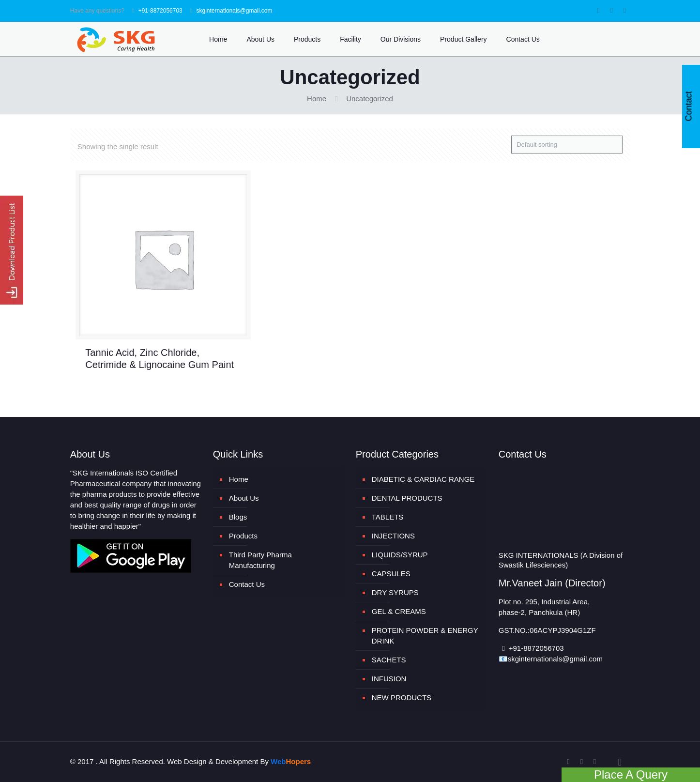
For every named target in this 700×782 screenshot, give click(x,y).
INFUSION (389, 679)
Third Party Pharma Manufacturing (260, 560)
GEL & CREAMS (399, 611)
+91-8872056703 (160, 11)
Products (243, 536)
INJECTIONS (393, 536)
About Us (244, 498)
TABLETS (388, 517)
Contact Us (247, 584)
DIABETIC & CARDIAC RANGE (423, 479)
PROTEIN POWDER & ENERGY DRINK (425, 636)
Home (317, 99)
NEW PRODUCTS (402, 698)
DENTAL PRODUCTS (407, 498)
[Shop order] (567, 145)
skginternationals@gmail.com (235, 11)
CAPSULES (391, 574)
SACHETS (389, 660)
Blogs (238, 517)
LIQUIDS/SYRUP (400, 555)
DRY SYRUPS (395, 592)
